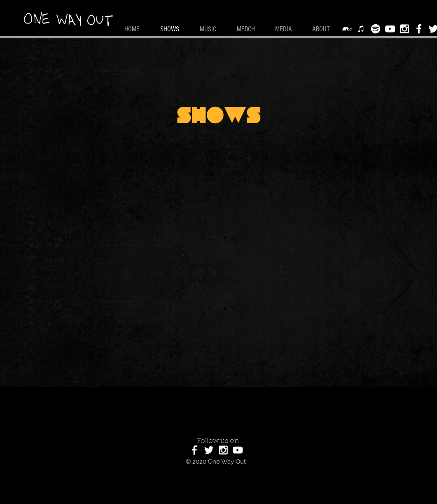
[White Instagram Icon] (404, 29)
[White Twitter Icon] (209, 450)
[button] (287, 29)
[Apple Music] (361, 29)
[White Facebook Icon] (419, 29)
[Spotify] (376, 29)
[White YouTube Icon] (390, 29)
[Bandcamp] (347, 29)
